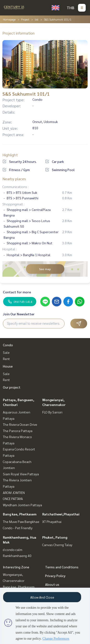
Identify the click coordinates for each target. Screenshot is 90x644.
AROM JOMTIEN (14, 492)
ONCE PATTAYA (13, 499)
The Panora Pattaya (18, 431)
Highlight (10, 155)
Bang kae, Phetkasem (20, 514)
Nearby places (14, 179)
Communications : (15, 187)
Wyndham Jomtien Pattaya (22, 505)
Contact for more (17, 292)
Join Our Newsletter (19, 314)
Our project (12, 387)
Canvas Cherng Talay (57, 545)
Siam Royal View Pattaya (21, 474)
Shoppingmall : (13, 204)
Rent (6, 359)
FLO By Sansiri (52, 412)
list (37, 19)
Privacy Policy (55, 576)
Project (25, 19)
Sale (6, 352)
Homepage (9, 19)
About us (52, 584)
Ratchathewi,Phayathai (61, 514)
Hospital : (9, 249)
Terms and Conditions (62, 567)
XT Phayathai (52, 521)
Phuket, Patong (55, 537)
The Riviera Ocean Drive (20, 424)
